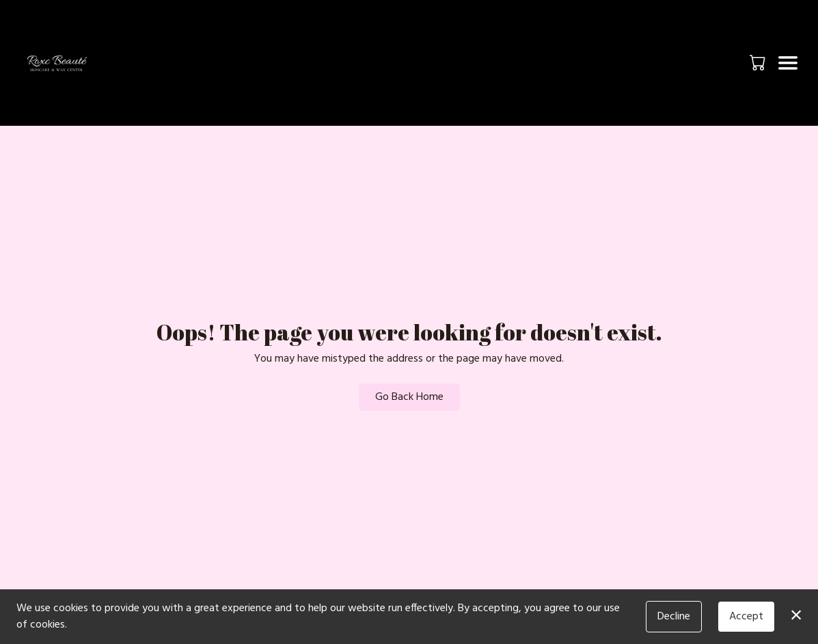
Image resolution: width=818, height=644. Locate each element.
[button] (759, 62)
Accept (746, 617)
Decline (674, 617)
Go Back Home (409, 397)
